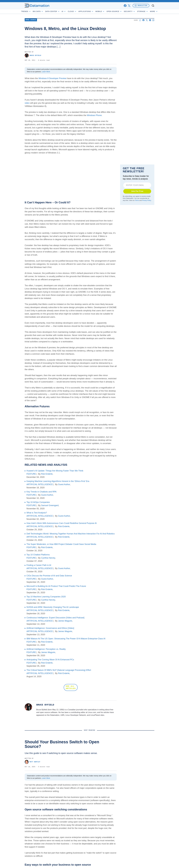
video (27, 103)
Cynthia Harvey (48, 558)
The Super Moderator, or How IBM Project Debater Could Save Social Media (61, 544)
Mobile (107, 11)
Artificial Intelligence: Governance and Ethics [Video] (50, 628)
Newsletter (141, 6)
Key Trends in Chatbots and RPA (41, 492)
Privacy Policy (147, 200)
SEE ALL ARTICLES (71, 687)
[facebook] (125, 6)
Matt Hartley (32, 762)
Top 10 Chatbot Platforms (38, 555)
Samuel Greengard (50, 505)
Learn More (46, 72)
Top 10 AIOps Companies (38, 502)
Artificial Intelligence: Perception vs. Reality (46, 649)
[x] (129, 6)
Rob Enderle (47, 474)
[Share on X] (147, 20)
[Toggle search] (153, 6)
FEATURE (31, 474)
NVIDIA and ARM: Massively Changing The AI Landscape (53, 607)
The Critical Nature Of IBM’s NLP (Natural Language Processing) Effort (59, 670)
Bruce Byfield (33, 55)
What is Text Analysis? (37, 513)
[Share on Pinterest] (150, 20)
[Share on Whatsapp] (153, 20)
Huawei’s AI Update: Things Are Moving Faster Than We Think (55, 471)
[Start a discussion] (140, 20)
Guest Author (64, 484)
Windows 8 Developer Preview (52, 78)
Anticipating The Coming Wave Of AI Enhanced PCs (50, 660)
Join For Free (137, 191)
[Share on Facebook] (143, 20)
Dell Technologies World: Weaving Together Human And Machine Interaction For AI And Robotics (71, 534)
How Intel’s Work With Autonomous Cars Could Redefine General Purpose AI (62, 523)
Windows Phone (94, 115)
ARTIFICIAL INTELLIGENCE (40, 484)
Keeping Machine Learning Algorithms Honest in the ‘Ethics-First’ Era (58, 481)
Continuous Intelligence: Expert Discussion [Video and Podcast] (55, 618)
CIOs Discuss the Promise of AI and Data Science (49, 576)
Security (136, 11)
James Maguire (65, 621)
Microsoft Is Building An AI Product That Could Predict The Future (56, 586)
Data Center (59, 11)
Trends (33, 11)
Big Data (45, 11)
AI (70, 11)
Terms (137, 200)
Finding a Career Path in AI (39, 565)
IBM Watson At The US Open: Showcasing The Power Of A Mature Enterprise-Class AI (66, 639)
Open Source (121, 11)
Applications (92, 11)
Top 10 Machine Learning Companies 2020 (46, 597)
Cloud (79, 11)
